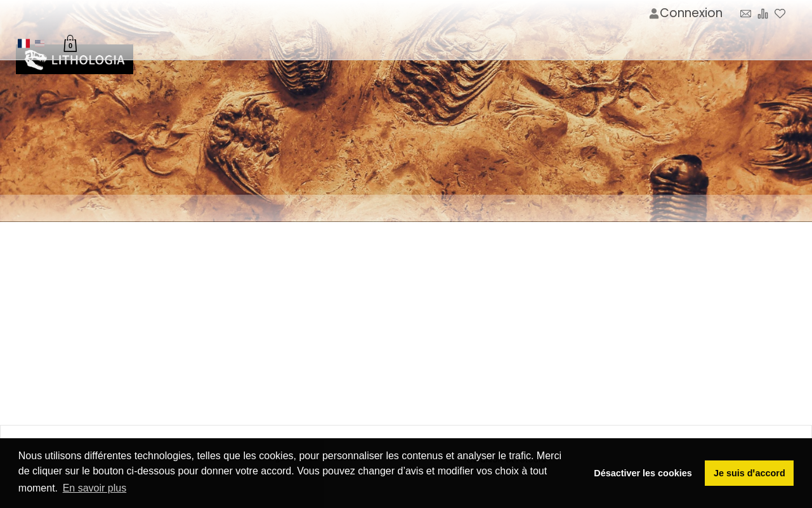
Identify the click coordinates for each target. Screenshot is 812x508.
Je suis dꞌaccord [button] (750, 473)
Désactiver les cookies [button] (643, 473)
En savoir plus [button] (95, 488)
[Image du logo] (75, 60)
